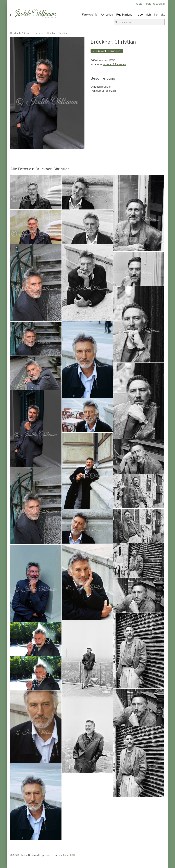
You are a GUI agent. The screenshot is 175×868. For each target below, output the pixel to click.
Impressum (46, 855)
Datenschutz (61, 855)
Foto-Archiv (90, 14)
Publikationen (125, 14)
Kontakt (159, 14)
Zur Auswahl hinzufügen (107, 51)
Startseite (16, 33)
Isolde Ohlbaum (33, 14)
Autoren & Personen (34, 33)
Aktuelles (107, 14)
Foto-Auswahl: (155, 4)
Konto (139, 4)
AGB (72, 855)
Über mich (144, 14)
